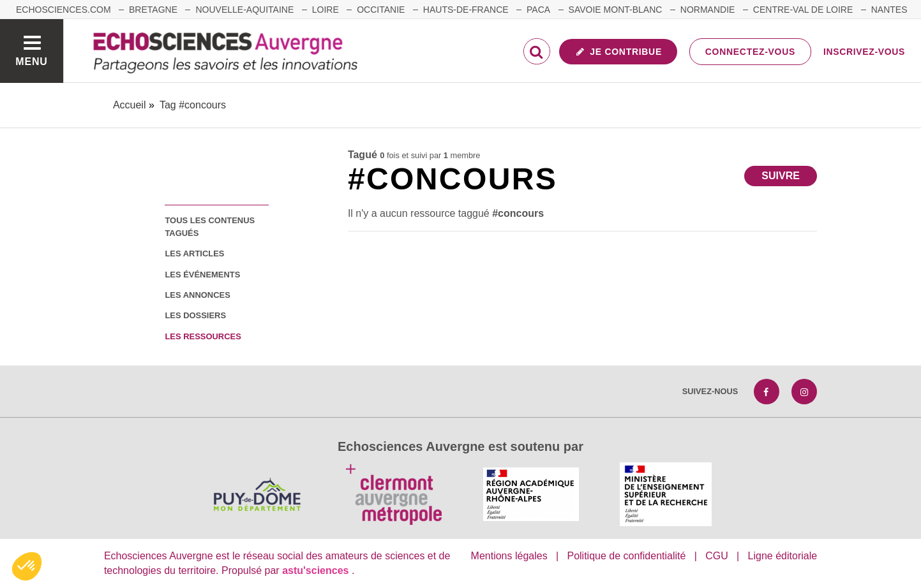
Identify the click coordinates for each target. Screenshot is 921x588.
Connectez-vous (750, 52)
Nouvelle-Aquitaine (244, 10)
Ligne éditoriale (783, 556)
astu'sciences (317, 570)
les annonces (197, 295)
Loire (326, 10)
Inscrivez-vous (864, 52)
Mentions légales (509, 556)
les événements (202, 275)
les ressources (203, 336)
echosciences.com (64, 10)
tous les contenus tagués (210, 226)
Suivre (781, 176)
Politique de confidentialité (626, 556)
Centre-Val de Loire (803, 10)
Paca (538, 10)
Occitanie (381, 10)
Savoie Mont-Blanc (616, 10)
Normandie (708, 10)
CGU (717, 556)
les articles (194, 254)
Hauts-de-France (466, 10)
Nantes (889, 10)
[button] (27, 566)
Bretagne (153, 10)
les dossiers (195, 315)
